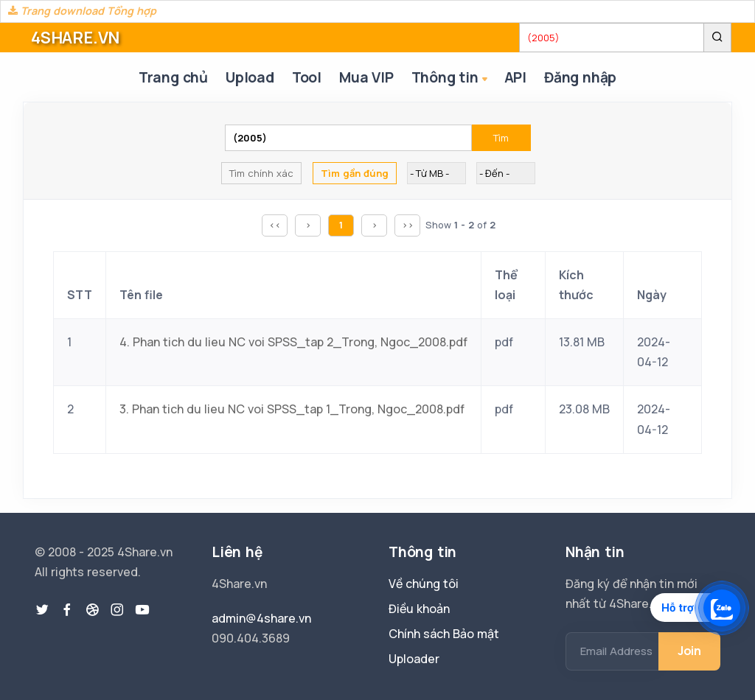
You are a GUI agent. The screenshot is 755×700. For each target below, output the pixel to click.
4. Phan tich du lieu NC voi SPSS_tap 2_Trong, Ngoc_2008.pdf (293, 342)
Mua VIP (366, 77)
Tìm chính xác (261, 173)
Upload (250, 77)
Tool (307, 77)
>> (408, 225)
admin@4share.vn (261, 618)
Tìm (501, 138)
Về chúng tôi (424, 584)
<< (275, 225)
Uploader (414, 659)
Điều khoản (419, 609)
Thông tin (451, 78)
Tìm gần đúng (355, 173)
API (515, 77)
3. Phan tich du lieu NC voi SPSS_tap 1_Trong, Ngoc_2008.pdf (292, 409)
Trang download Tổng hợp (82, 11)
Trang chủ (173, 77)
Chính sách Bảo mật (444, 634)
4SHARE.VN (75, 38)
